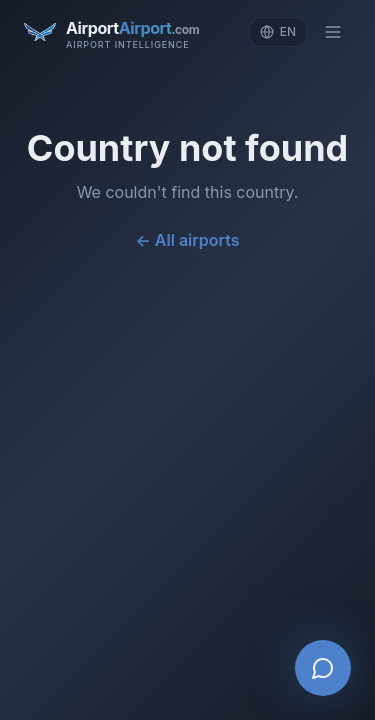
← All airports (188, 240)
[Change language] (278, 32)
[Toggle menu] (333, 32)
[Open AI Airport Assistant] (323, 668)
